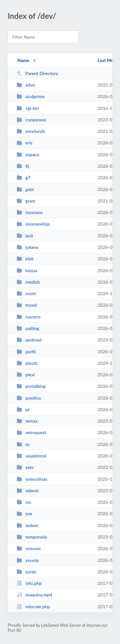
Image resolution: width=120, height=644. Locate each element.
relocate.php (33, 606)
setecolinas (32, 479)
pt (23, 409)
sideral (28, 491)
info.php (29, 583)
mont (26, 293)
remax (27, 421)
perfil (26, 352)
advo (26, 85)
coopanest (31, 120)
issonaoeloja (33, 224)
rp (23, 444)
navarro (28, 317)
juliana (27, 247)
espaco (28, 154)
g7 (24, 177)
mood (27, 305)
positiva (29, 398)
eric (25, 143)
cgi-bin (28, 108)
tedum (27, 525)
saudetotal (31, 456)
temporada (32, 537)
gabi (25, 189)
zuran (27, 572)
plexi (26, 375)
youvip (28, 560)
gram (26, 201)
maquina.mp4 (34, 595)
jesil (25, 236)
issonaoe (30, 212)
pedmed (29, 340)
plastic (27, 363)
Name (23, 60)
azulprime (31, 96)
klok (25, 259)
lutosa (27, 270)
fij (23, 166)
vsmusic (29, 548)
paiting (28, 328)
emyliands (31, 131)
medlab (28, 282)
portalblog (31, 386)
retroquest (31, 432)
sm (24, 502)
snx (24, 514)
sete (25, 467)
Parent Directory (37, 73)
